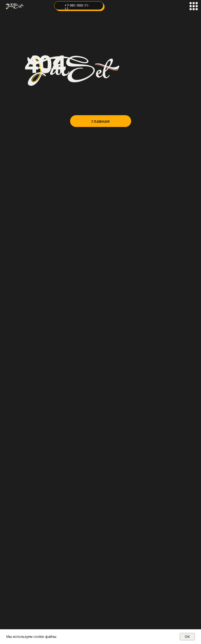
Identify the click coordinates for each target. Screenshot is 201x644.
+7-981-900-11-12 (77, 7)
